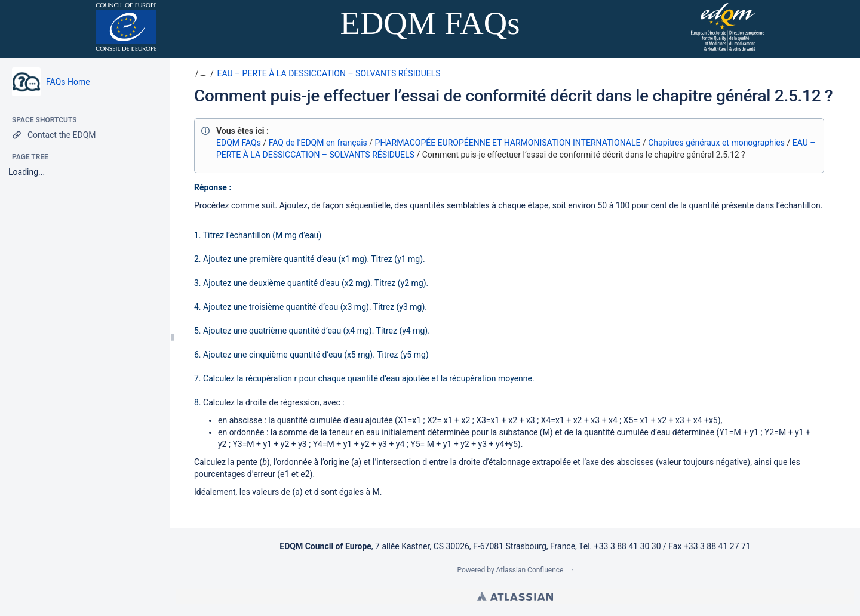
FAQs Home (68, 82)
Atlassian (515, 596)
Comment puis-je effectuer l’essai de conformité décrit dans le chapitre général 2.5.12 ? (513, 96)
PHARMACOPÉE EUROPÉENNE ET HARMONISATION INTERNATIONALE (508, 143)
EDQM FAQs (239, 143)
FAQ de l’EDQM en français (318, 143)
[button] (202, 73)
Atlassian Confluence (530, 570)
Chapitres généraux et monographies (716, 143)
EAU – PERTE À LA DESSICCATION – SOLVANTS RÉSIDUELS (328, 73)
